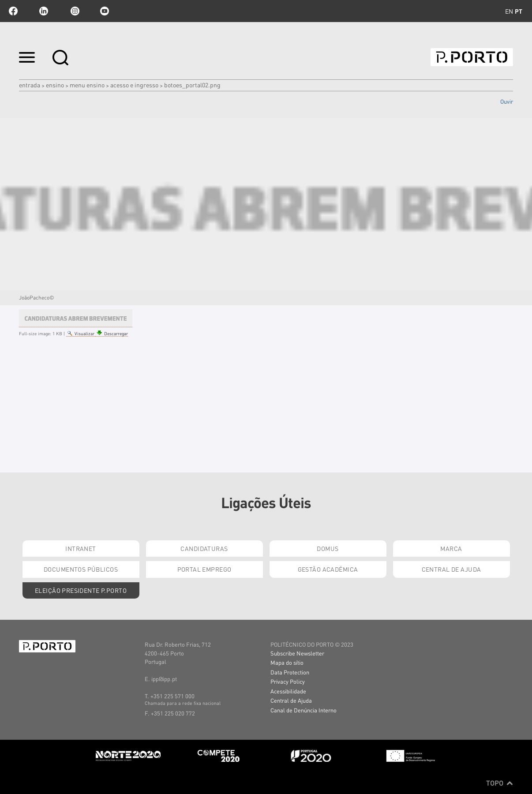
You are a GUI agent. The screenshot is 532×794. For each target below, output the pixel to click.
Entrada (30, 85)
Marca (451, 548)
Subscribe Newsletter (297, 653)
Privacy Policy (288, 681)
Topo (500, 783)
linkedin (44, 11)
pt (519, 11)
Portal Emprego (204, 569)
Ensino (55, 85)
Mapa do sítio (287, 662)
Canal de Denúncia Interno (303, 710)
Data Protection (290, 672)
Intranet (81, 548)
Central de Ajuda (451, 569)
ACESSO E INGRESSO (134, 85)
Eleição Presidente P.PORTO (81, 590)
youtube (105, 11)
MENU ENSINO (87, 85)
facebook (13, 11)
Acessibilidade (288, 691)
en (509, 11)
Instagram (74, 11)
